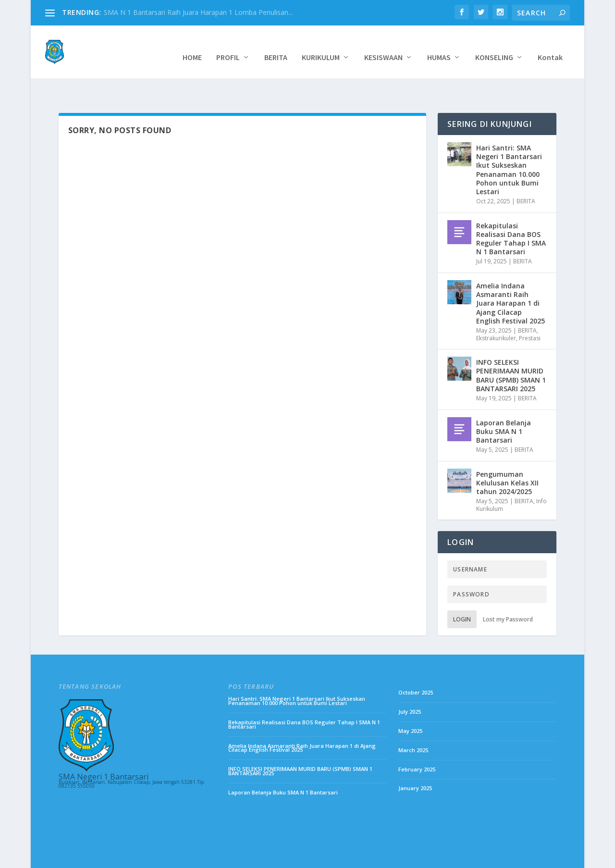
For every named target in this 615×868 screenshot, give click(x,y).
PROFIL (228, 47)
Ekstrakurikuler (496, 313)
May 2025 (410, 705)
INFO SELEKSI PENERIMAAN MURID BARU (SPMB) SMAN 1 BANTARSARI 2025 (511, 350)
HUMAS (439, 47)
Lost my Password (508, 594)
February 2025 (417, 744)
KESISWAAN (383, 47)
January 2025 (415, 763)
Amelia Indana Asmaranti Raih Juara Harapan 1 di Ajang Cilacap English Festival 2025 (510, 278)
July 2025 (410, 686)
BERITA (276, 47)
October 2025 (416, 667)
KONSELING (494, 47)
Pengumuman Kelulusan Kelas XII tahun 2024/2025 (507, 457)
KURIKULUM (321, 47)
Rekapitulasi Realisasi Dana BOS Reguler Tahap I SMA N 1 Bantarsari (511, 213)
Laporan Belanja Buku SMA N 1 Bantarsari (504, 406)
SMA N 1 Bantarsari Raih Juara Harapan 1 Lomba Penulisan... (198, 12)
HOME (192, 47)
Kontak (550, 47)
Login (462, 594)
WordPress (207, 857)
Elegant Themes (120, 857)
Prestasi (530, 313)
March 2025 (413, 725)
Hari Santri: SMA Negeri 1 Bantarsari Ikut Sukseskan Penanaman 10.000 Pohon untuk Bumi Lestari (509, 144)
